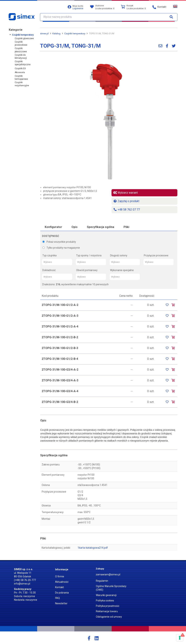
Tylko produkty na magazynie (61, 248)
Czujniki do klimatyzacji (21, 56)
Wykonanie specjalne (122, 270)
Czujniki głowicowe (24, 38)
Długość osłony (119, 255)
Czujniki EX (20, 68)
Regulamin (102, 581)
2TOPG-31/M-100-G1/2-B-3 (60, 348)
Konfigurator (53, 227)
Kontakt (60, 587)
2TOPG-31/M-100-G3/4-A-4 (60, 391)
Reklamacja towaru (107, 611)
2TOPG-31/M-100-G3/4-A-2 (60, 370)
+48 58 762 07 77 (127, 210)
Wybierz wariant (125, 193)
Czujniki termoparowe (21, 78)
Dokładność (49, 270)
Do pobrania (62, 593)
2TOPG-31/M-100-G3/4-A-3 (60, 380)
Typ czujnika (49, 255)
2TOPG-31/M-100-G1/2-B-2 (60, 337)
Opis (75, 227)
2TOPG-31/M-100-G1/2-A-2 (60, 305)
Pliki (126, 227)
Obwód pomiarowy (87, 270)
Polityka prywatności (108, 606)
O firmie (60, 576)
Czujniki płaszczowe (21, 50)
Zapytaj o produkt (126, 201)
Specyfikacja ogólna (101, 227)
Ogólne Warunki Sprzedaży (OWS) (111, 588)
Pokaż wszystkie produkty (59, 242)
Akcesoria (20, 72)
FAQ (57, 598)
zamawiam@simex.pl (108, 574)
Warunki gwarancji (106, 595)
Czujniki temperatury (23, 35)
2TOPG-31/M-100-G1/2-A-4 (60, 326)
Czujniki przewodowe (21, 43)
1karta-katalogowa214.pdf (93, 548)
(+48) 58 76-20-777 (25, 580)
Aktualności (62, 582)
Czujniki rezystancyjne (22, 84)
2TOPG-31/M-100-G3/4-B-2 (60, 402)
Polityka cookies (105, 601)
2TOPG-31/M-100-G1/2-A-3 (60, 316)
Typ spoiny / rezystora (89, 255)
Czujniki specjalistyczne (23, 63)
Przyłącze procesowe (156, 255)
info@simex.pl (22, 584)
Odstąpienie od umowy (109, 617)
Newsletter (61, 603)
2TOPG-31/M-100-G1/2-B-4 (60, 359)
